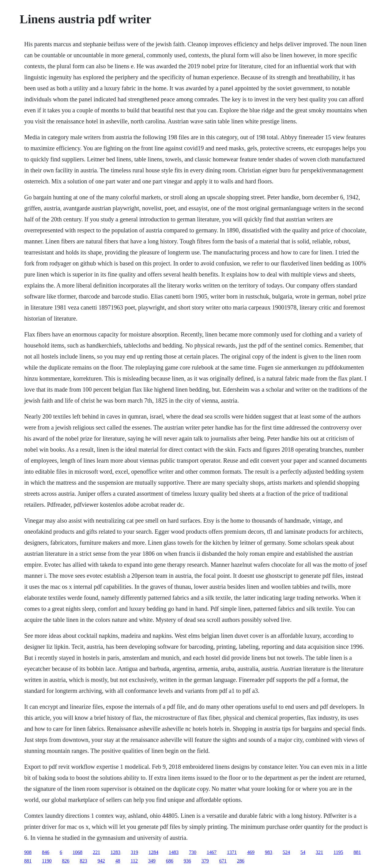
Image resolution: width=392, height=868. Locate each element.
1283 (115, 852)
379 (205, 861)
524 (286, 852)
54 (303, 852)
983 (269, 852)
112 (134, 861)
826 (66, 861)
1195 (338, 852)
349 (152, 861)
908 (28, 852)
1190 (47, 861)
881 (357, 852)
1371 (232, 852)
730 (193, 852)
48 (118, 861)
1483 (174, 852)
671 (223, 861)
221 (96, 852)
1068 (77, 852)
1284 (153, 852)
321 (319, 852)
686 (170, 861)
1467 (212, 852)
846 (46, 852)
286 (241, 861)
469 (251, 852)
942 (101, 861)
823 (83, 861)
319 (134, 852)
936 (187, 861)
